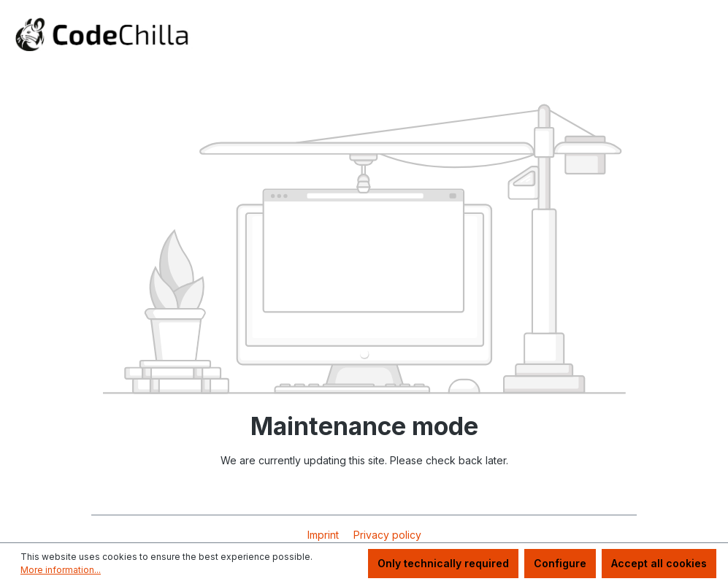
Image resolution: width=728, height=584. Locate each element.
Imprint (325, 535)
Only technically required (443, 563)
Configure (560, 563)
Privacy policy (387, 535)
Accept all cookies (659, 563)
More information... (61, 570)
